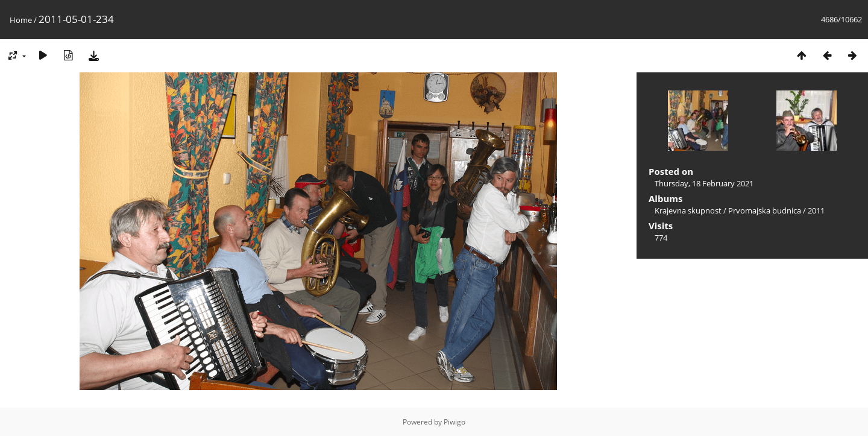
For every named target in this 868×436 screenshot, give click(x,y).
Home (21, 20)
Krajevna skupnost (688, 210)
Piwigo (454, 422)
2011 (816, 210)
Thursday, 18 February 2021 (704, 183)
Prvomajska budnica (765, 210)
